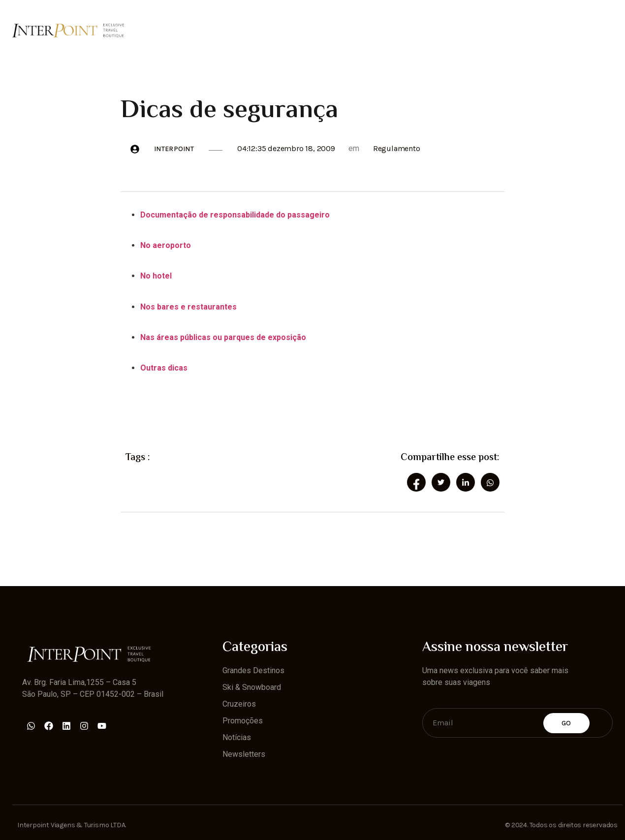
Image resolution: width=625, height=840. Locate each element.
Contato (583, 30)
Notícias (456, 30)
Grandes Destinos (166, 30)
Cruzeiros (329, 30)
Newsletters (520, 30)
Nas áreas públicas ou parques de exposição (223, 337)
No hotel (156, 276)
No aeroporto (166, 245)
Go (566, 723)
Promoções (395, 30)
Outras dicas (164, 368)
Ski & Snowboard (252, 30)
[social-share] (416, 482)
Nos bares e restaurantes (188, 307)
